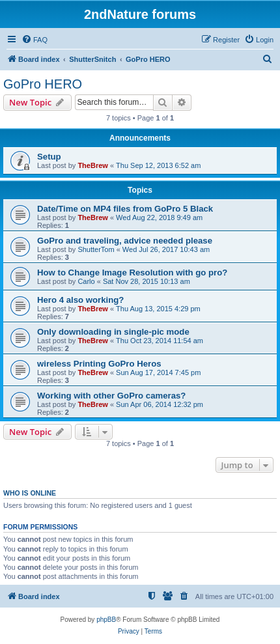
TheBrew (92, 165)
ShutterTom (96, 249)
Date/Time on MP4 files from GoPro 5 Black (125, 209)
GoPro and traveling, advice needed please (125, 241)
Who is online (30, 493)
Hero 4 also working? (80, 300)
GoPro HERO (43, 84)
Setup (49, 157)
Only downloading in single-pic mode (113, 332)
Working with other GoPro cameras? (111, 396)
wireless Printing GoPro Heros (99, 364)
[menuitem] (35, 40)
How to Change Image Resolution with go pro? (132, 273)
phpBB (106, 620)
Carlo (86, 281)
